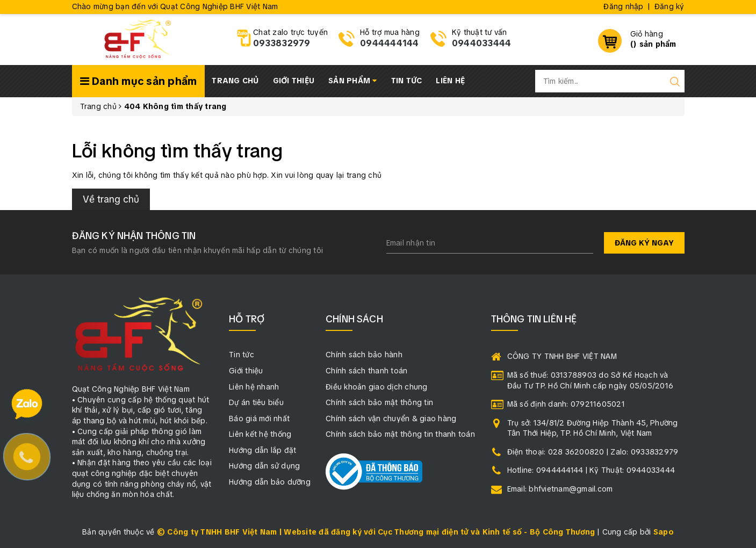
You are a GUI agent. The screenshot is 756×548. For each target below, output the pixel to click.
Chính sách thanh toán (366, 371)
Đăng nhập (623, 6)
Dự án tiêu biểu (256, 402)
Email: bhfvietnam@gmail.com (560, 489)
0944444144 (390, 43)
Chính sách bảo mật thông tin (379, 402)
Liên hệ (450, 81)
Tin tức (407, 81)
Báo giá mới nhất (259, 419)
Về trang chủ (111, 199)
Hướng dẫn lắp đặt (262, 450)
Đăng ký (669, 6)
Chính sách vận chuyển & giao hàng (391, 419)
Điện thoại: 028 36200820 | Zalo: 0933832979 (593, 452)
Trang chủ (235, 81)
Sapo (664, 532)
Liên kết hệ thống (260, 434)
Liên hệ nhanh (254, 387)
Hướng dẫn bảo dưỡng (270, 482)
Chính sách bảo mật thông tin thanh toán (400, 434)
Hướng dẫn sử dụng (264, 466)
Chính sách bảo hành (364, 355)
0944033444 (482, 43)
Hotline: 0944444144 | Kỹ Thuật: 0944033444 (591, 470)
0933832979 (282, 43)
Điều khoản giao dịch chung (377, 387)
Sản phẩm (353, 81)
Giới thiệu (294, 81)
